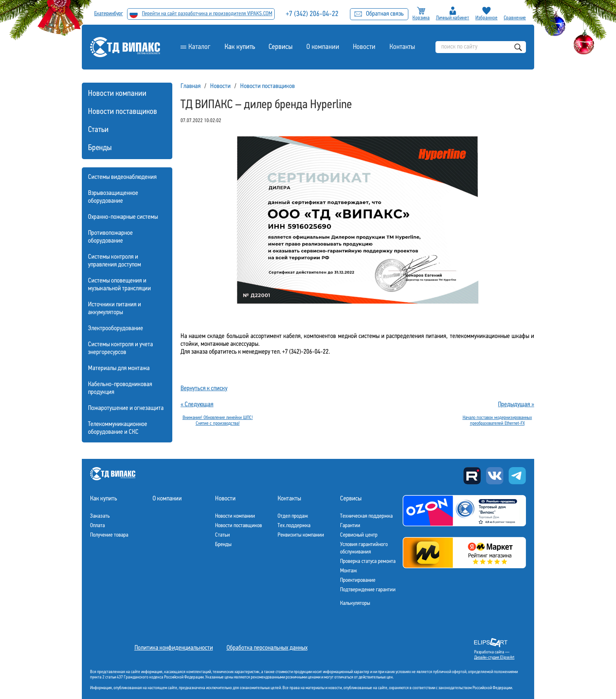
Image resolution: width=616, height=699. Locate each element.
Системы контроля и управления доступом (115, 261)
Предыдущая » (516, 405)
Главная (191, 86)
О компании (322, 47)
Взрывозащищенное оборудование (113, 197)
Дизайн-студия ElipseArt (494, 658)
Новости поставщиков (123, 112)
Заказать (100, 516)
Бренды (100, 148)
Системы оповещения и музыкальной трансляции (119, 285)
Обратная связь (379, 14)
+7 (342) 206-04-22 (313, 14)
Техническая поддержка (366, 516)
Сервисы (280, 47)
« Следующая (197, 405)
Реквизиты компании (301, 535)
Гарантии (350, 526)
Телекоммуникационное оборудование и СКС (118, 428)
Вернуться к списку (204, 389)
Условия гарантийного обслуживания (364, 548)
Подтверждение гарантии (368, 590)
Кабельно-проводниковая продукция (120, 388)
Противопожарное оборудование (110, 237)
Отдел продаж (293, 516)
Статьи (98, 130)
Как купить (239, 47)
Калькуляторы (355, 603)
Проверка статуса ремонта (368, 561)
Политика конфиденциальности (174, 648)
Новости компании (117, 94)
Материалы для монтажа (119, 368)
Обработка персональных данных (267, 648)
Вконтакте (495, 476)
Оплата (97, 526)
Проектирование (358, 580)
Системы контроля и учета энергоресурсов (120, 348)
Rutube (472, 476)
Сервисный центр (359, 535)
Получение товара (109, 535)
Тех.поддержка (294, 526)
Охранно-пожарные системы (123, 217)
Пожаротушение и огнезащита (126, 408)
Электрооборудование (116, 329)
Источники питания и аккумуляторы (115, 309)
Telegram (517, 476)
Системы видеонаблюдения (122, 177)
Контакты (402, 47)
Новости (364, 47)
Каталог (199, 47)
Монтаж (349, 571)
